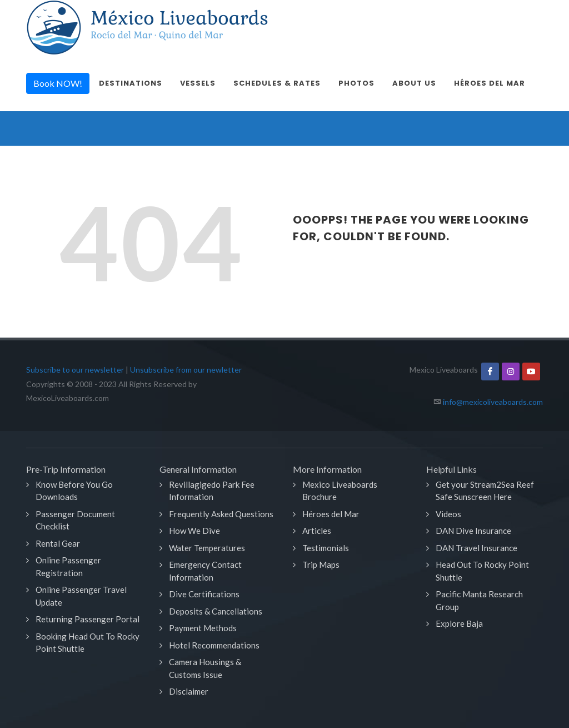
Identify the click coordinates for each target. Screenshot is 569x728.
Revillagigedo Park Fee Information (212, 491)
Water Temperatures (207, 548)
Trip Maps (321, 564)
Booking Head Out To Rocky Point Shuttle (88, 643)
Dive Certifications (204, 594)
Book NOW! (58, 83)
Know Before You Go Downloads (74, 491)
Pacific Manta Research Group (479, 600)
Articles (317, 531)
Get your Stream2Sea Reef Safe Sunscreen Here (485, 491)
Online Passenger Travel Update (81, 596)
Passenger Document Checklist (75, 520)
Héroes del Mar (331, 514)
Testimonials (326, 548)
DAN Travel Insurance (476, 548)
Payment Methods (203, 628)
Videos (448, 514)
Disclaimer (189, 691)
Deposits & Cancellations (216, 611)
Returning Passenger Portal (88, 619)
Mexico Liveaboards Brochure (340, 491)
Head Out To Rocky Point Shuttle (482, 571)
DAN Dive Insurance (473, 531)
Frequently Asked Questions (221, 514)
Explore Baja (459, 623)
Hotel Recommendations (214, 645)
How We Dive (194, 531)
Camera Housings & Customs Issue (205, 668)
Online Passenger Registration (68, 566)
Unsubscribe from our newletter (186, 370)
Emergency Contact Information (205, 571)
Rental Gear (58, 543)
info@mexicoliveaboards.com (493, 402)
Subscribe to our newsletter (75, 370)
